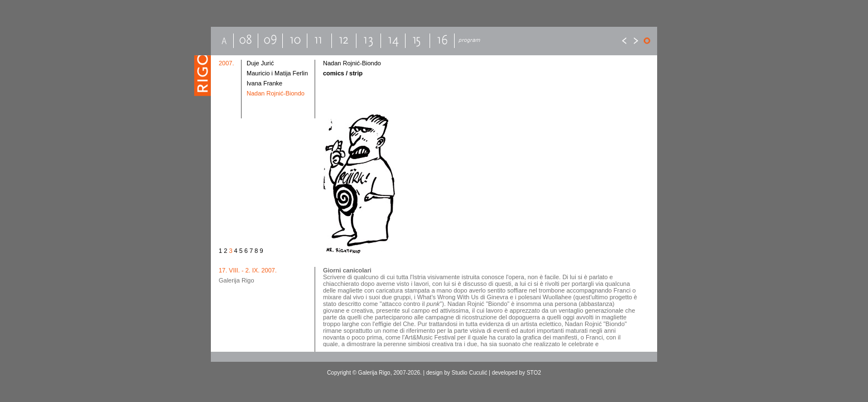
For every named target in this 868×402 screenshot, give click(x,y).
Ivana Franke (264, 83)
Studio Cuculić (470, 373)
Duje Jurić (260, 63)
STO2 (534, 373)
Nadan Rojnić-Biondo (276, 93)
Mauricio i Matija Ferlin (277, 73)
